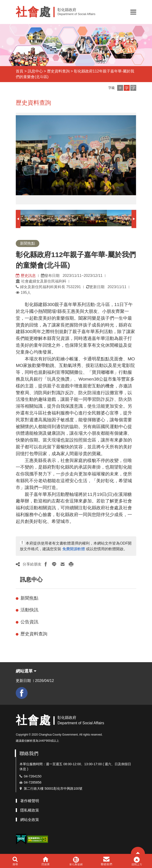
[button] (133, 12)
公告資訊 (29, 622)
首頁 (20, 71)
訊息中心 (35, 71)
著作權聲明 (30, 801)
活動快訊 (29, 610)
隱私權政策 (30, 810)
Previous (18, 219)
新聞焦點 (29, 598)
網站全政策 (30, 820)
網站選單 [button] (26, 671)
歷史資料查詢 (58, 71)
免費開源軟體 (74, 549)
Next (134, 219)
